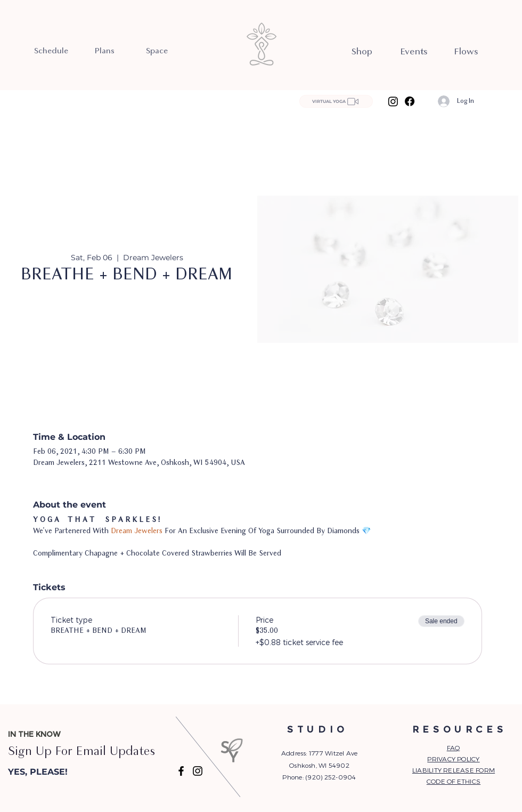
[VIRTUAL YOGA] (336, 101)
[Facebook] (410, 101)
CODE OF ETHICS (454, 781)
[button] (62, 773)
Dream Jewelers (137, 531)
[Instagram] (393, 101)
